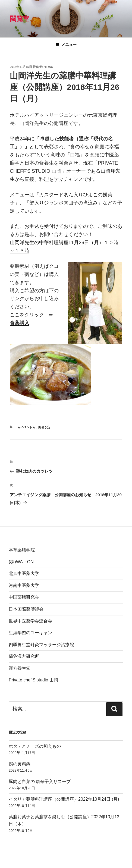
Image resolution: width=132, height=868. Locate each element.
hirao (48, 67)
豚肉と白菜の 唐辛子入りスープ (40, 781)
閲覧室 (20, 19)
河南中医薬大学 (24, 585)
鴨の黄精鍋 (20, 764)
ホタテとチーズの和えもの (35, 746)
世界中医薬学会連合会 (30, 621)
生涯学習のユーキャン (30, 633)
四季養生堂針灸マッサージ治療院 (41, 645)
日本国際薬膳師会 (26, 609)
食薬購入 (20, 323)
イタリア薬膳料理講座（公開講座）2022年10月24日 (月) (64, 799)
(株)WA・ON (21, 562)
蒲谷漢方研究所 (24, 656)
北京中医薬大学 (24, 573)
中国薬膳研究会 (24, 597)
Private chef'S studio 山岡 (33, 680)
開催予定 (44, 427)
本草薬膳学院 (22, 550)
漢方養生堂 (20, 668)
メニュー (66, 45)
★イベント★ (26, 427)
